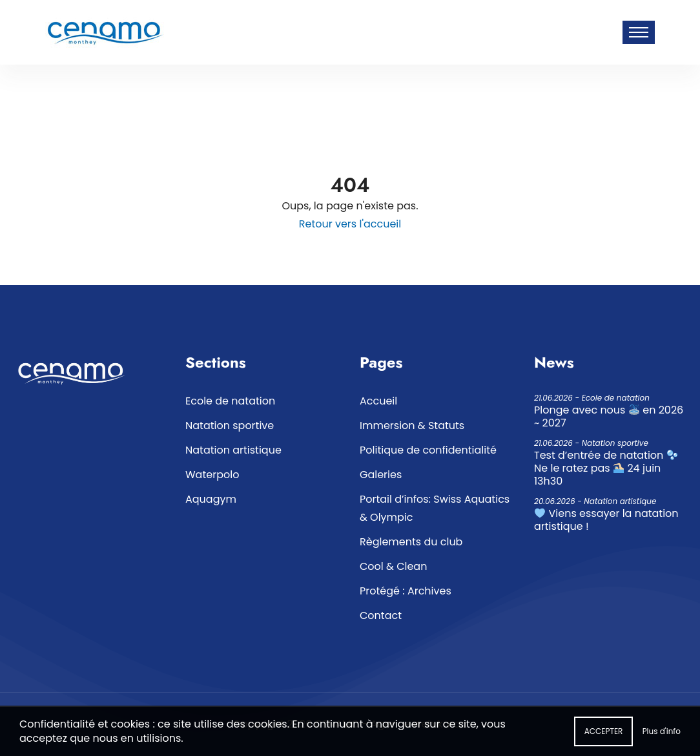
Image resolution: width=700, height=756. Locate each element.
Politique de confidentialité (428, 450)
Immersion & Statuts (412, 425)
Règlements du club (411, 542)
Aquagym (211, 499)
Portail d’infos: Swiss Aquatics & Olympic (435, 508)
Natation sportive (230, 425)
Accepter (604, 735)
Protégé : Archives (406, 591)
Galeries (381, 475)
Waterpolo (212, 475)
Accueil (378, 401)
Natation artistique (233, 450)
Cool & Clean (393, 566)
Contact (381, 615)
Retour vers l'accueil (350, 224)
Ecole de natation (230, 401)
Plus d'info (662, 735)
